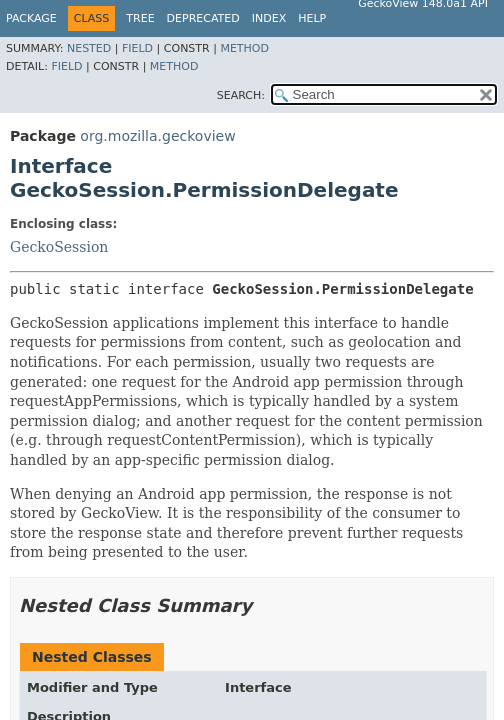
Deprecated (203, 18)
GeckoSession (59, 247)
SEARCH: (241, 95)
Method (244, 48)
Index (269, 18)
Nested (89, 48)
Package (31, 18)
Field (137, 48)
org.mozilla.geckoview (157, 136)
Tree (140, 18)
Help (312, 18)
